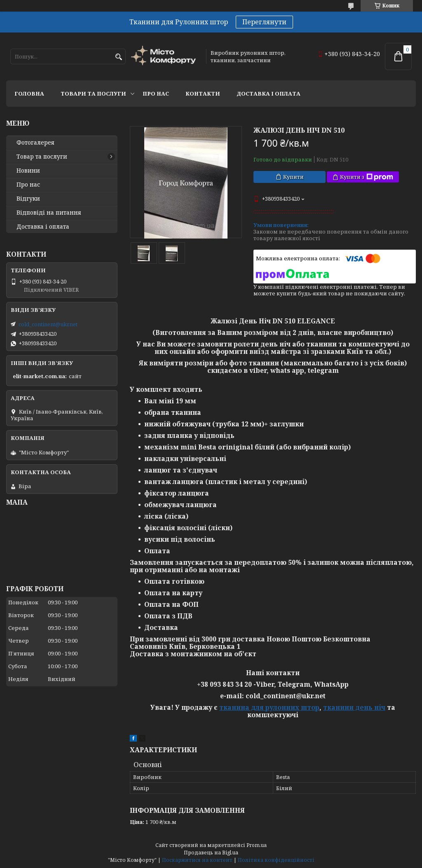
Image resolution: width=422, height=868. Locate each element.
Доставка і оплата (268, 94)
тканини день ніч (354, 707)
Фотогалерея (35, 143)
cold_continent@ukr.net (48, 324)
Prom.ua (257, 845)
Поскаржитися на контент (197, 860)
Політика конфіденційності (276, 860)
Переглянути (264, 22)
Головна (29, 94)
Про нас (156, 94)
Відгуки (28, 199)
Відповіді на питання (49, 213)
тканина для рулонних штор (269, 707)
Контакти (203, 94)
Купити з (367, 177)
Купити (293, 177)
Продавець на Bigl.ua (211, 853)
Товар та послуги (42, 157)
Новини (28, 171)
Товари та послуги (93, 94)
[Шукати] (118, 57)
